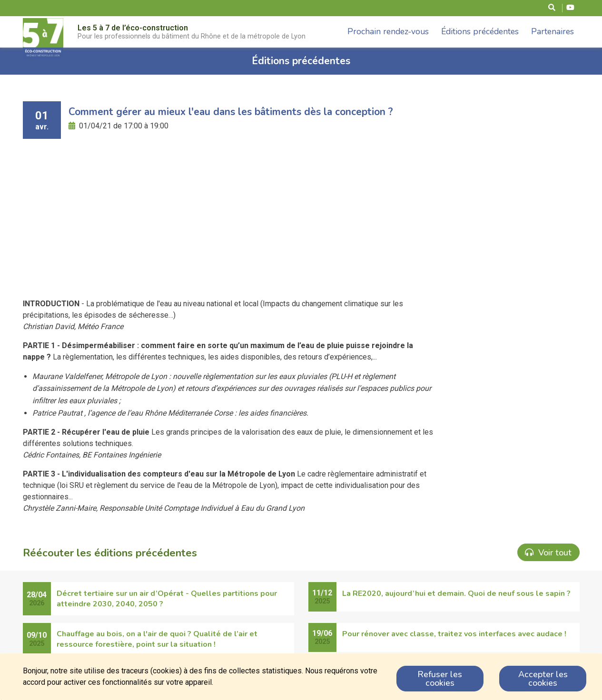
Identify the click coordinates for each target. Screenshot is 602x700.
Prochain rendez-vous (388, 31)
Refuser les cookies (440, 679)
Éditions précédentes (480, 31)
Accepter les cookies (543, 679)
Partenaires (553, 31)
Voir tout (548, 553)
